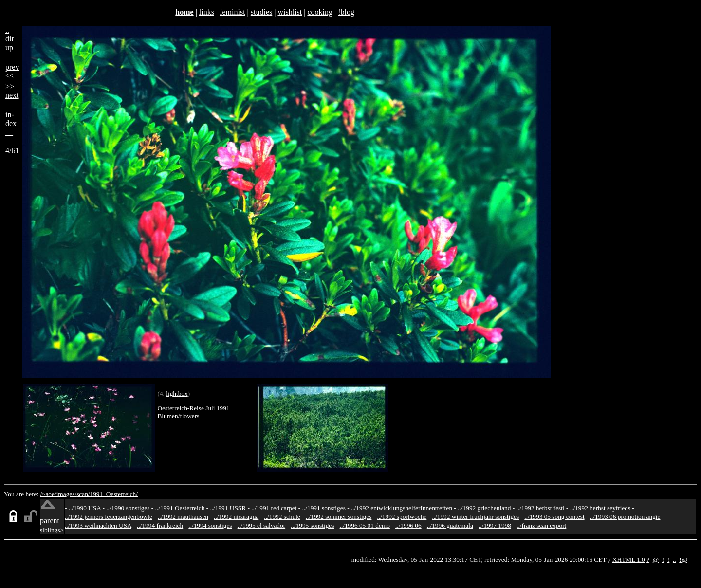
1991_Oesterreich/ (114, 494)
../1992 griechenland (484, 508)
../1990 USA (85, 508)
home (184, 12)
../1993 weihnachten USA (98, 525)
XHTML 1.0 (629, 560)
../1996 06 (408, 525)
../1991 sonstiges (324, 508)
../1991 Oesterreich (180, 508)
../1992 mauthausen (183, 517)
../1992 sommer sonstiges (339, 517)
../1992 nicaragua (236, 517)
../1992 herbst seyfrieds (600, 508)
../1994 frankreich (160, 525)
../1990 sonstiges (128, 508)
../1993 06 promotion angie (625, 517)
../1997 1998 (495, 525)
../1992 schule (282, 517)
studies (261, 12)
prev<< (12, 71)
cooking (320, 12)
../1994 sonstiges (210, 525)
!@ (683, 560)
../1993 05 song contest (554, 517)
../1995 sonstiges (312, 525)
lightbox (177, 394)
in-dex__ (11, 123)
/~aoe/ (48, 494)
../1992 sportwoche (402, 517)
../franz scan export (541, 525)
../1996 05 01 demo (365, 525)
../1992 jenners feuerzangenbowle (109, 517)
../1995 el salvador (261, 525)
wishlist (290, 12)
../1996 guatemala (450, 525)
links (207, 12)
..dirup (10, 39)
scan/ (83, 494)
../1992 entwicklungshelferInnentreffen (402, 508)
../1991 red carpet (274, 508)
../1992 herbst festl (540, 508)
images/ (66, 494)
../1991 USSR (228, 508)
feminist (232, 12)
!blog (346, 12)
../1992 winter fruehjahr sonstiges (475, 517)
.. (674, 560)
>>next (12, 91)
